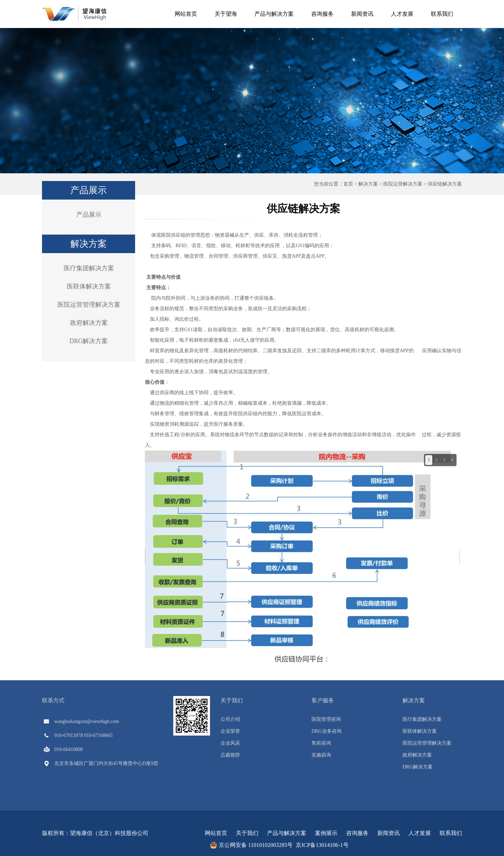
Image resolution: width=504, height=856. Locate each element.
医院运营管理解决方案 (89, 305)
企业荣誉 (230, 731)
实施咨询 (321, 755)
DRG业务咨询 (327, 731)
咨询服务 (322, 14)
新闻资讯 (362, 14)
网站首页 (186, 14)
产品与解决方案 (274, 14)
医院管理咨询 (326, 719)
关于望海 (226, 14)
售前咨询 (321, 743)
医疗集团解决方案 (89, 268)
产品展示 (89, 215)
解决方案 (368, 184)
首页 (348, 184)
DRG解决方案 (89, 341)
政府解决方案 (89, 323)
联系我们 (442, 14)
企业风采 (230, 743)
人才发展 (402, 14)
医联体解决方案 (89, 286)
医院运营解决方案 (403, 184)
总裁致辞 (230, 755)
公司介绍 (230, 719)
